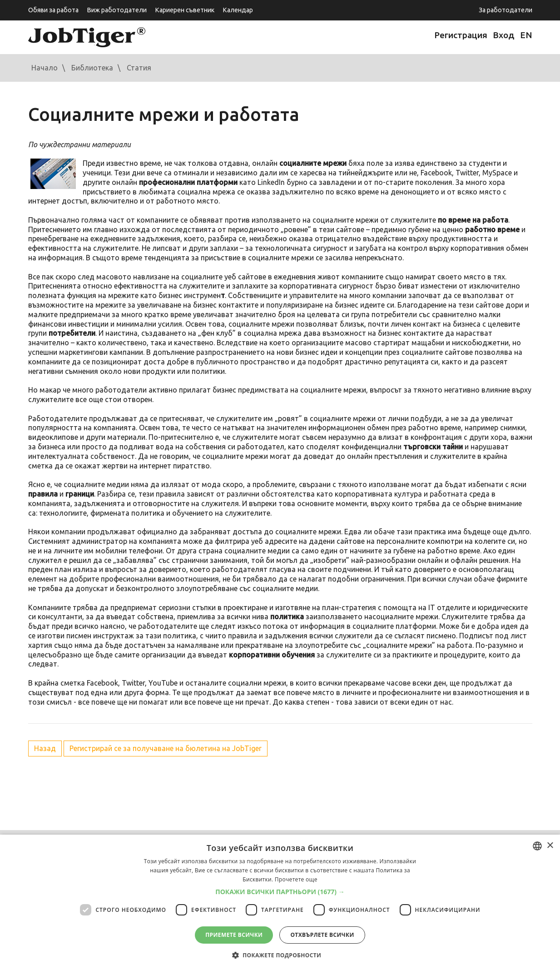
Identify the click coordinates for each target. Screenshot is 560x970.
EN (526, 35)
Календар (238, 10)
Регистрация (461, 35)
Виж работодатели (117, 10)
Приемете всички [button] (234, 935)
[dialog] (280, 902)
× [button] (550, 846)
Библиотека (92, 68)
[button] (280, 892)
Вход (504, 35)
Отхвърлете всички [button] (322, 935)
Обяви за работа (53, 10)
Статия (139, 68)
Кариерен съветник (185, 10)
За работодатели (505, 10)
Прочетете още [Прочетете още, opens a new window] (296, 879)
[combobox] (537, 846)
